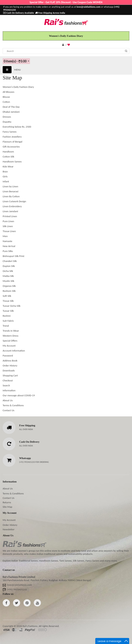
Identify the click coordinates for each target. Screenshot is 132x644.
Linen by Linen (10, 186)
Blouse (6, 97)
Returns (7, 502)
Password (8, 356)
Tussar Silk (8, 311)
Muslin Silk (8, 281)
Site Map (7, 507)
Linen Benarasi (10, 191)
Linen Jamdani (10, 211)
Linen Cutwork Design (14, 201)
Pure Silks (8, 251)
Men (5, 236)
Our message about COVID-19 (19, 395)
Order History (10, 366)
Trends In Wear (11, 331)
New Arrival (9, 246)
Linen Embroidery (12, 206)
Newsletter (9, 529)
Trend (6, 326)
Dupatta (7, 122)
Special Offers (10, 341)
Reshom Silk (9, 291)
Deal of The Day (11, 107)
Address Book (10, 361)
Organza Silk (9, 286)
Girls (5, 176)
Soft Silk (7, 296)
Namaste (7, 241)
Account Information (14, 351)
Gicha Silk (8, 271)
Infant (6, 181)
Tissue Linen (9, 231)
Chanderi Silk (10, 261)
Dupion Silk (9, 266)
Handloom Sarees (12, 162)
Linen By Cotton (11, 196)
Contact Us (9, 410)
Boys (5, 171)
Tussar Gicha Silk (12, 306)
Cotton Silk (8, 157)
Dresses (7, 117)
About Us (8, 400)
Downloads (9, 371)
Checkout (8, 380)
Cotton (6, 102)
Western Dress (10, 336)
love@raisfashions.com (20, 585)
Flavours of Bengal (13, 142)
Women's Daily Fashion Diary (18, 87)
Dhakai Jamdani (11, 112)
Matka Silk (8, 276)
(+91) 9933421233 (27, 462)
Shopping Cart (10, 375)
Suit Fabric (8, 321)
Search (6, 385)
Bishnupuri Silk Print (13, 256)
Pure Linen (8, 221)
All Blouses (9, 92)
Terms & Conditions (13, 405)
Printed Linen (10, 216)
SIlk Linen (8, 226)
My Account (9, 346)
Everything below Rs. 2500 (17, 127)
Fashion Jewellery (12, 137)
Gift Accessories (11, 147)
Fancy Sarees (10, 132)
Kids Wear (8, 167)
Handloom (8, 152)
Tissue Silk (8, 301)
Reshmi (7, 316)
